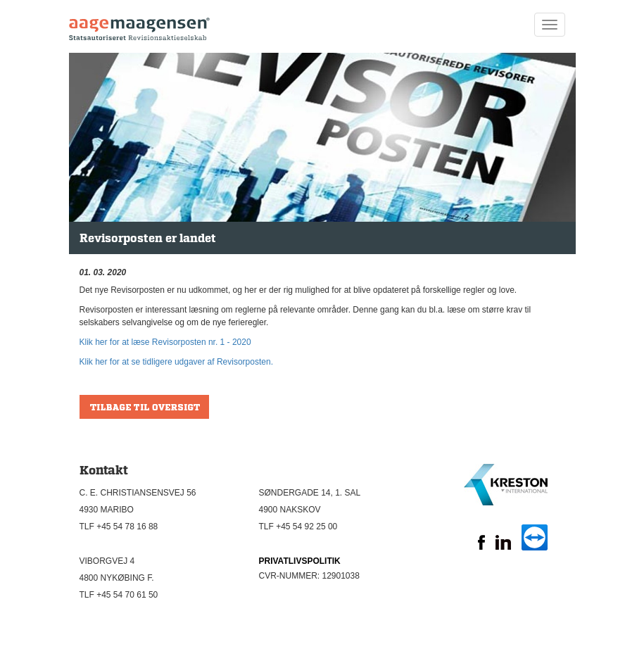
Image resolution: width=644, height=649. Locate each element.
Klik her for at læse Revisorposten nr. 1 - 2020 (165, 342)
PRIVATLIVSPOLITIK (300, 561)
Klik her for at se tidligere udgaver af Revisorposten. (176, 362)
